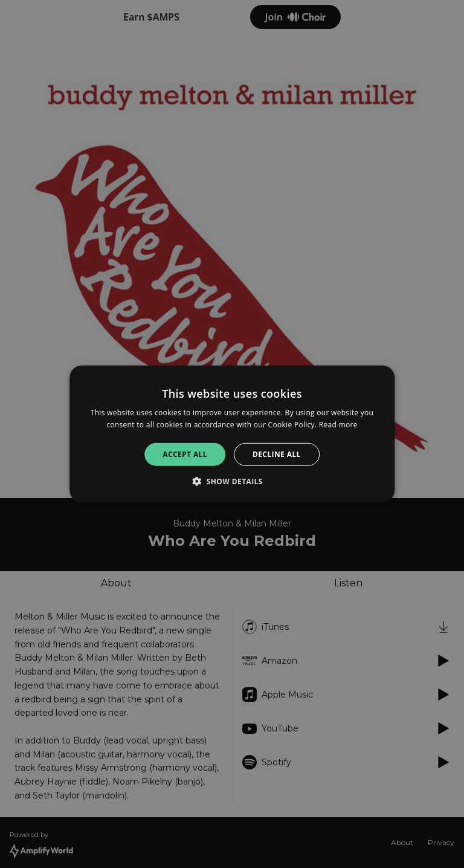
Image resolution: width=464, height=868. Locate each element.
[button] (232, 481)
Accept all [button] (185, 454)
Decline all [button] (277, 454)
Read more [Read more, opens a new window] (338, 425)
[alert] (232, 434)
